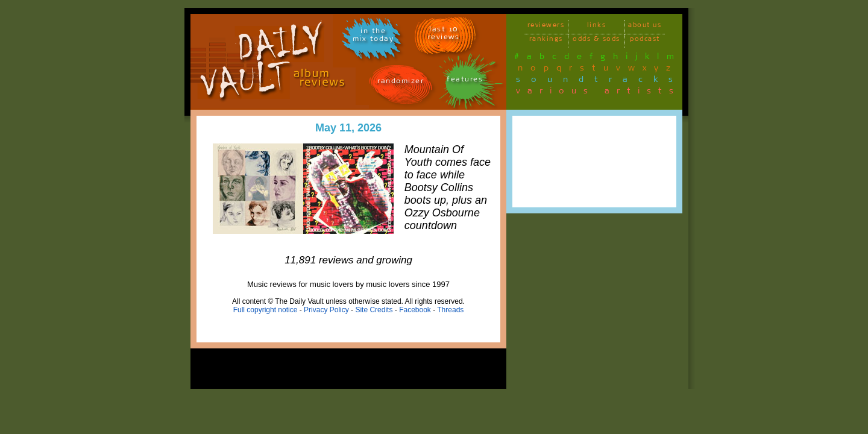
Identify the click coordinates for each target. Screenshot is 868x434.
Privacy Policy (326, 310)
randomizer (401, 83)
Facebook (415, 310)
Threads (450, 310)
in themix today (373, 37)
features (465, 81)
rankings (546, 41)
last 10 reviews (444, 35)
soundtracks (600, 81)
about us (645, 27)
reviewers (546, 27)
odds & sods (596, 41)
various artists (598, 93)
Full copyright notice (266, 310)
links (597, 27)
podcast (645, 41)
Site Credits (374, 310)
